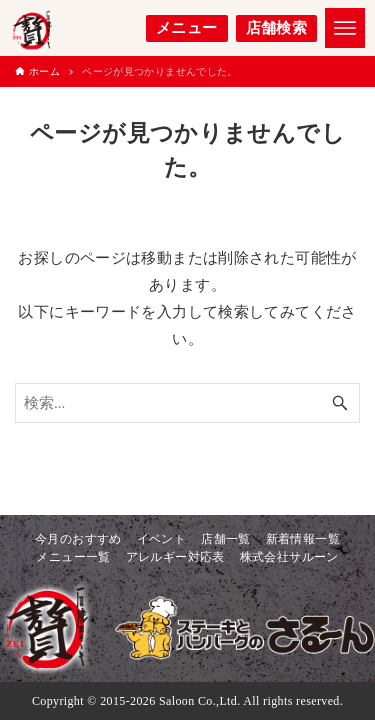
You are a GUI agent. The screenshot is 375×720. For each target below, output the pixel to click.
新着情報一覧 (303, 539)
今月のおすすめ (78, 539)
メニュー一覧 (73, 557)
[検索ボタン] (340, 403)
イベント (162, 539)
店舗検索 (277, 28)
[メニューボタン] (345, 28)
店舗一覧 (226, 539)
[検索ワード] (187, 403)
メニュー (187, 28)
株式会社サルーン (289, 557)
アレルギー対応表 (175, 557)
